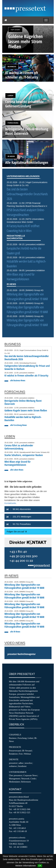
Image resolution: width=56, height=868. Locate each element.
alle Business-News (18, 380)
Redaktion (13, 754)
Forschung (13, 123)
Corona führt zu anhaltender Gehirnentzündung (19, 447)
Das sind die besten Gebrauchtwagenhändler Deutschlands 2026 (27, 194)
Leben (10, 96)
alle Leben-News (17, 470)
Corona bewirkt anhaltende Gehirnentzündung (24, 104)
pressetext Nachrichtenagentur (22, 654)
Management (14, 779)
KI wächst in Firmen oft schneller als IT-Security (22, 75)
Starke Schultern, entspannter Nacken (24, 455)
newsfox (29, 763)
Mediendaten (14, 782)
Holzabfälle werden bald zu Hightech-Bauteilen (23, 419)
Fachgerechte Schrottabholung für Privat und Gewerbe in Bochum (27, 367)
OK (40, 866)
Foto (21, 754)
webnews (13, 766)
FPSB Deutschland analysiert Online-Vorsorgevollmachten (26, 212)
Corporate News (30, 775)
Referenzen (26, 782)
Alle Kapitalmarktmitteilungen (27, 162)
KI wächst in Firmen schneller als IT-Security (26, 375)
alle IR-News (15, 632)
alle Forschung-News (18, 425)
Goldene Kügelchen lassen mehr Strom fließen (25, 41)
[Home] (6, 20)
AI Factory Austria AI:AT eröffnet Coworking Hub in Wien (23, 228)
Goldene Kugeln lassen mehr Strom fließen (26, 410)
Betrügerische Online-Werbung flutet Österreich (27, 131)
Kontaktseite (10, 503)
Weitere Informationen (26, 866)
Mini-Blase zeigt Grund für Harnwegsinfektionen (21, 277)
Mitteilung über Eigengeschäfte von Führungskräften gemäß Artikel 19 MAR (27, 296)
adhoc (21, 763)
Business (12, 67)
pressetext (13, 763)
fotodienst (22, 766)
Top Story (15, 30)
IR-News (11, 156)
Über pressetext (16, 775)
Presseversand (15, 751)
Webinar (27, 754)
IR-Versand (27, 751)
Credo (33, 779)
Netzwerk (25, 779)
